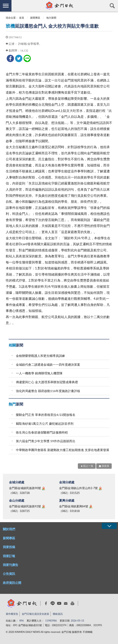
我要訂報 (9, 556)
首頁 (22, 18)
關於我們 (9, 529)
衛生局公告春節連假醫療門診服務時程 (42, 432)
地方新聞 (51, 18)
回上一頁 (88, 466)
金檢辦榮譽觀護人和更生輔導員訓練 (40, 356)
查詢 (112, 6)
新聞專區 (35, 18)
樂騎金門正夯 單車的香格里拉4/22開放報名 (46, 415)
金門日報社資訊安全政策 (35, 614)
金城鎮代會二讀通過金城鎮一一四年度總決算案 (48, 364)
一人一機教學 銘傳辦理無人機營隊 (39, 373)
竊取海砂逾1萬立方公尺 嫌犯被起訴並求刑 (45, 423)
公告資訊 (9, 574)
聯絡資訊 (58, 614)
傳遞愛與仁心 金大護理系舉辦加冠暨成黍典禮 (47, 382)
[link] (10, 58)
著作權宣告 (12, 614)
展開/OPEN (109, 526)
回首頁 (105, 466)
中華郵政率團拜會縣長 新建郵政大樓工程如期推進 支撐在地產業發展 (63, 450)
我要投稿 (9, 547)
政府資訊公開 (12, 583)
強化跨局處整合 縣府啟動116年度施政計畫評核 (48, 391)
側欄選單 (6, 6)
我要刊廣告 (11, 565)
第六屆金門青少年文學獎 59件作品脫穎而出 (46, 441)
